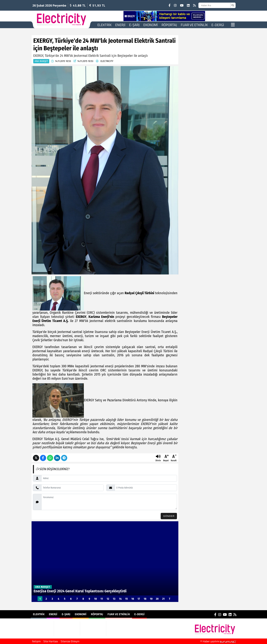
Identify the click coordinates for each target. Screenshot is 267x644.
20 (157, 599)
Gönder (169, 516)
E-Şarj (134, 25)
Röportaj (169, 25)
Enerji (120, 25)
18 (145, 599)
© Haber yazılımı (218, 641)
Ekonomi (151, 25)
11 (102, 599)
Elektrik (104, 25)
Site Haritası (51, 641)
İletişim (36, 641)
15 (126, 599)
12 (108, 599)
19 (151, 599)
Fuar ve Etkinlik (194, 25)
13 (114, 599)
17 (139, 599)
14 (120, 599)
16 (133, 599)
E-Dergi (218, 25)
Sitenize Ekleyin (70, 641)
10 (96, 599)
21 (163, 599)
